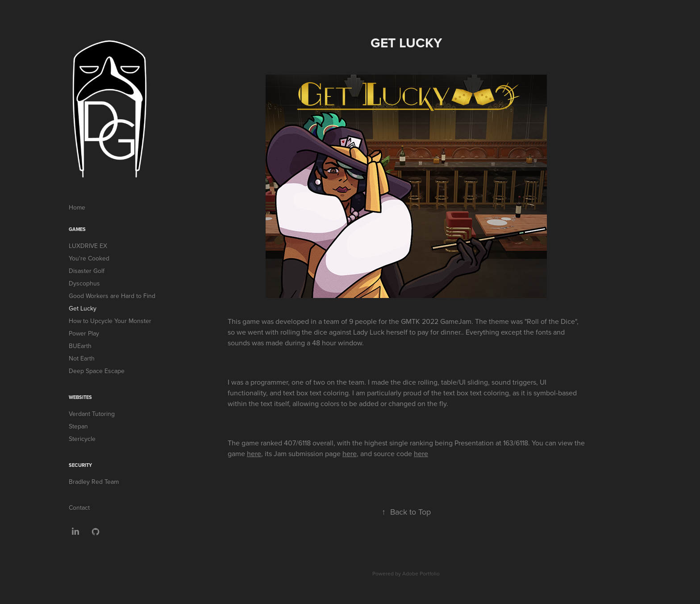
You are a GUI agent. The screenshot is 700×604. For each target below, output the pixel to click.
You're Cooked (89, 258)
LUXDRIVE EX (88, 246)
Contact (79, 508)
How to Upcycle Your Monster (110, 321)
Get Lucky (83, 308)
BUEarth (80, 346)
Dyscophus (84, 283)
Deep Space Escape (97, 371)
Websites (80, 397)
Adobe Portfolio (421, 573)
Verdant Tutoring (92, 414)
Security (80, 465)
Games (77, 229)
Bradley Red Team (94, 482)
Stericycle (82, 439)
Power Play (84, 333)
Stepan (78, 426)
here (254, 453)
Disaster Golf (87, 271)
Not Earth (82, 358)
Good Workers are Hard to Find (112, 296)
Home (77, 207)
